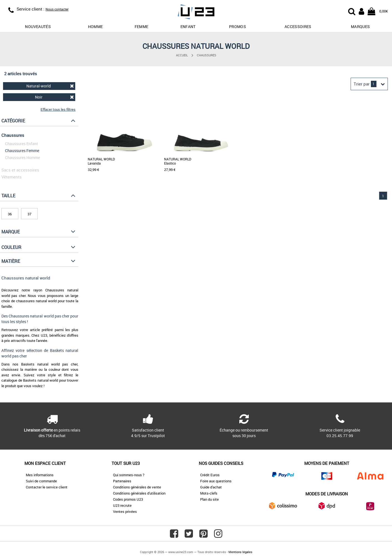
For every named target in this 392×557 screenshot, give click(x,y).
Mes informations (40, 475)
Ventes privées (125, 511)
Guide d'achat (211, 487)
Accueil (182, 55)
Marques (360, 27)
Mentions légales (240, 552)
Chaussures (207, 55)
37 (29, 214)
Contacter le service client (47, 487)
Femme (142, 27)
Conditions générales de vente (137, 487)
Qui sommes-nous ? (129, 475)
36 (10, 214)
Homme (96, 27)
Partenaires (122, 481)
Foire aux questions (216, 481)
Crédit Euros (210, 475)
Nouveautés (38, 27)
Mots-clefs (209, 493)
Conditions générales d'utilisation (139, 493)
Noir (55, 97)
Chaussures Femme (22, 151)
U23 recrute (122, 505)
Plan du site (209, 499)
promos (238, 27)
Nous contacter (57, 9)
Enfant (188, 27)
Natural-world (50, 86)
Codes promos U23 (128, 499)
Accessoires (298, 27)
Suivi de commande (41, 481)
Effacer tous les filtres (58, 109)
